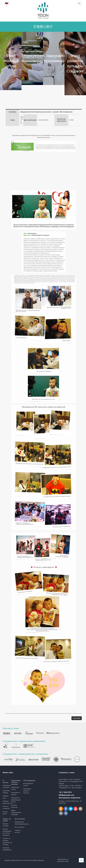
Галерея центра (18, 831)
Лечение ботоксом (14, 806)
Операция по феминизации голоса (16, 800)
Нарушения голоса (15, 788)
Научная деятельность (6, 802)
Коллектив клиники (6, 792)
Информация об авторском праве (63, 860)
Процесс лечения (6, 825)
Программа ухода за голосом (27, 791)
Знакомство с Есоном (6, 786)
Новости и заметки (6, 807)
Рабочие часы (6, 797)
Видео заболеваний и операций (16, 812)
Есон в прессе (20, 827)
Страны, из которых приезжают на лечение (7, 841)
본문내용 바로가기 (0, 0)
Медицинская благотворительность (20, 823)
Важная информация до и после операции (7, 832)
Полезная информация (7, 849)
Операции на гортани (16, 794)
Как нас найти (5, 813)
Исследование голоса (28, 785)
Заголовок (77, 718)
